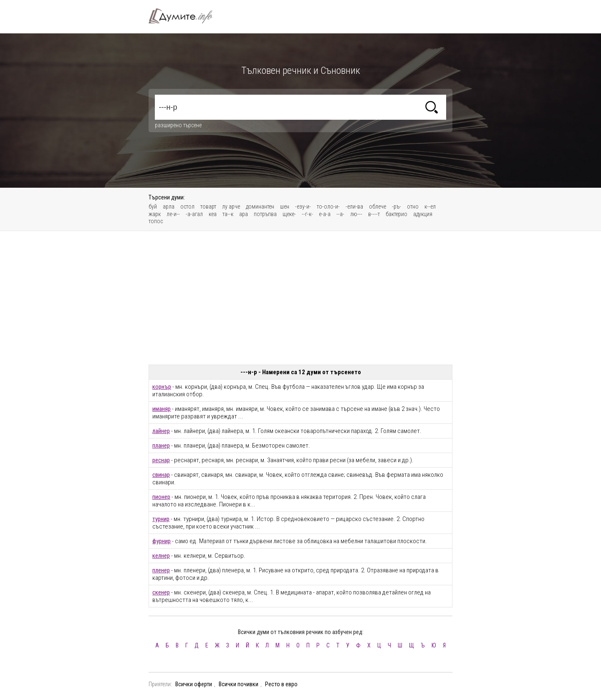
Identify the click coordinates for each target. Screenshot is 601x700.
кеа (213, 214)
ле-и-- (173, 214)
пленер (161, 570)
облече (378, 206)
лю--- (356, 214)
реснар (161, 460)
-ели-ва (354, 206)
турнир (161, 519)
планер (161, 446)
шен (285, 206)
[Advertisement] (300, 298)
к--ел (430, 206)
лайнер (161, 431)
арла (169, 206)
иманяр (162, 409)
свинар (161, 475)
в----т (374, 214)
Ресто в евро (281, 684)
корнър (162, 387)
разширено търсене (178, 125)
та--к (228, 214)
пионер (161, 497)
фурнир (162, 541)
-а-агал (194, 214)
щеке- (289, 214)
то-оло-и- (328, 206)
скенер (161, 592)
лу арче (231, 206)
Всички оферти (194, 684)
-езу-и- (303, 206)
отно (413, 206)
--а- (340, 214)
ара (244, 214)
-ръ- (396, 206)
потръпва (265, 214)
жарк (155, 214)
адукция (423, 214)
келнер (161, 556)
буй (153, 206)
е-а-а (325, 214)
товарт (208, 206)
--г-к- (307, 214)
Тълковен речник (185, 16)
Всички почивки (239, 684)
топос (156, 221)
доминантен (260, 206)
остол (187, 206)
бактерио (396, 214)
